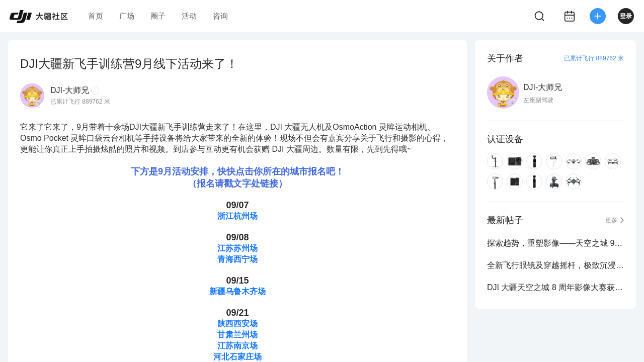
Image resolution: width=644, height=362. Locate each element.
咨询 (220, 16)
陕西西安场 (237, 324)
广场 (127, 16)
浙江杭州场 (237, 216)
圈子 (158, 16)
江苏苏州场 (237, 248)
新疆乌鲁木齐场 (237, 291)
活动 (189, 16)
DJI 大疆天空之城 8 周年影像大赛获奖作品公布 (555, 287)
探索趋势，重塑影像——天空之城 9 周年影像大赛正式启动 (555, 243)
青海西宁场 (237, 259)
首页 (96, 16)
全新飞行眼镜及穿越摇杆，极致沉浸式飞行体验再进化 (555, 265)
